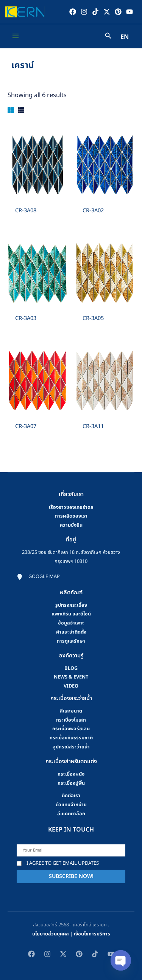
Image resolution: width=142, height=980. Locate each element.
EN (125, 37)
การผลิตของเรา (71, 516)
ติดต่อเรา (71, 796)
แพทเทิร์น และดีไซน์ (71, 614)
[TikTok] (95, 12)
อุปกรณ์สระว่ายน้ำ (71, 747)
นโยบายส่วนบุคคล (51, 934)
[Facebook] (73, 12)
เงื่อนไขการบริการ (92, 934)
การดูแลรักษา (71, 641)
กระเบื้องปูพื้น (71, 783)
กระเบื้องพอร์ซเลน (71, 729)
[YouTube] (130, 12)
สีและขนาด (71, 711)
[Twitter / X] (107, 12)
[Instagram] (84, 12)
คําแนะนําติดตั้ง (71, 632)
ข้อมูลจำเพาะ (71, 623)
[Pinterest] (118, 12)
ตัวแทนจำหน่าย (71, 805)
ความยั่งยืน (71, 525)
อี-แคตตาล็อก (71, 814)
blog (71, 668)
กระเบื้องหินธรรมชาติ (71, 738)
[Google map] (38, 577)
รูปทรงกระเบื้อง (71, 605)
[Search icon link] (108, 37)
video (71, 686)
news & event (71, 677)
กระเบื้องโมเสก (71, 720)
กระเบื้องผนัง (71, 774)
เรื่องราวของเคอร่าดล (71, 507)
